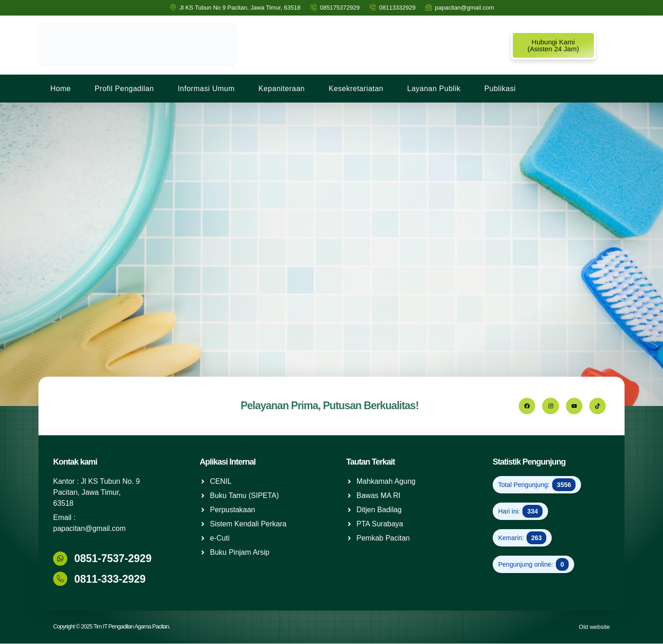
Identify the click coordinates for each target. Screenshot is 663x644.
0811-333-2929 (109, 579)
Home (61, 89)
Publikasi (500, 89)
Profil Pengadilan (124, 89)
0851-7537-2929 (112, 559)
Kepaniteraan (282, 89)
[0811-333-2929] (60, 579)
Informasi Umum (206, 89)
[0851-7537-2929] (60, 559)
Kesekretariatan (356, 89)
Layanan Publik (434, 89)
